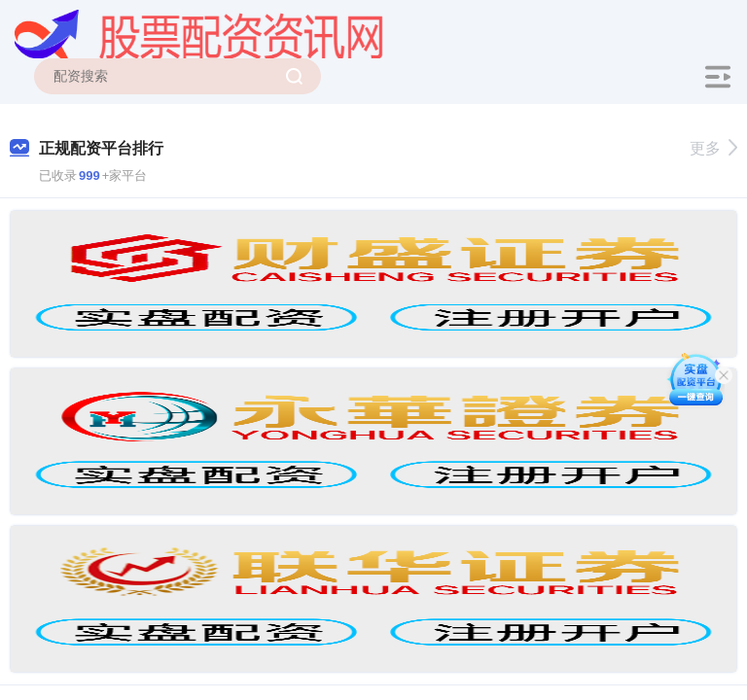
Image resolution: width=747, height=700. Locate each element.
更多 (713, 148)
